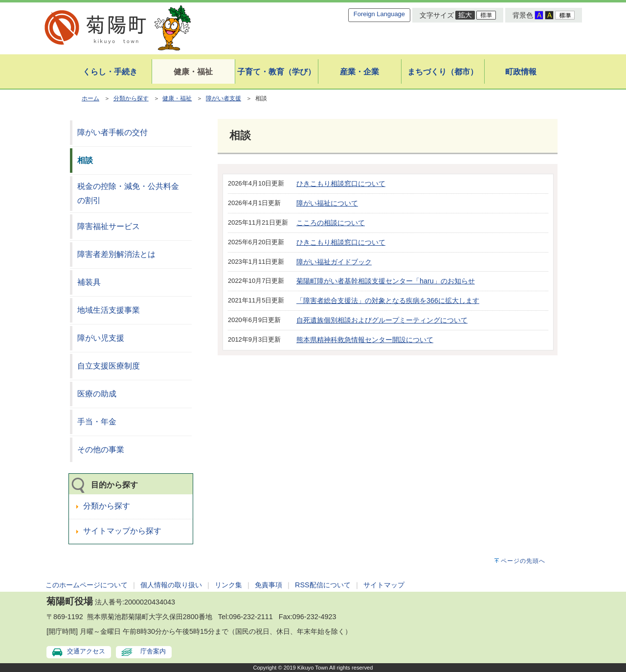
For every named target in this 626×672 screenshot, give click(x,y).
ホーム (90, 98)
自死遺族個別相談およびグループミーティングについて (382, 320)
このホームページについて (87, 585)
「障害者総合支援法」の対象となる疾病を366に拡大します (388, 301)
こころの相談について (331, 223)
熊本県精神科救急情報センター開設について (365, 340)
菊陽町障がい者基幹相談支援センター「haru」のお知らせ (386, 281)
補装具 (89, 282)
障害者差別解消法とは (116, 254)
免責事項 (268, 585)
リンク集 (228, 585)
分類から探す (131, 98)
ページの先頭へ (523, 561)
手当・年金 (97, 422)
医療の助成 (97, 394)
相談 (85, 160)
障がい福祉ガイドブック (334, 262)
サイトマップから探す (122, 531)
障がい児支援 (101, 338)
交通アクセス (86, 651)
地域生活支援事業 (109, 310)
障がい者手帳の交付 (112, 132)
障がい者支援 (224, 98)
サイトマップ (384, 585)
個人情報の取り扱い (171, 585)
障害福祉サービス (109, 226)
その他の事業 (101, 450)
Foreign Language (379, 14)
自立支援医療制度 (109, 366)
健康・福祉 (177, 98)
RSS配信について (323, 585)
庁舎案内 (153, 651)
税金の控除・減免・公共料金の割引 (128, 193)
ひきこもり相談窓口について (341, 184)
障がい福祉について (327, 203)
